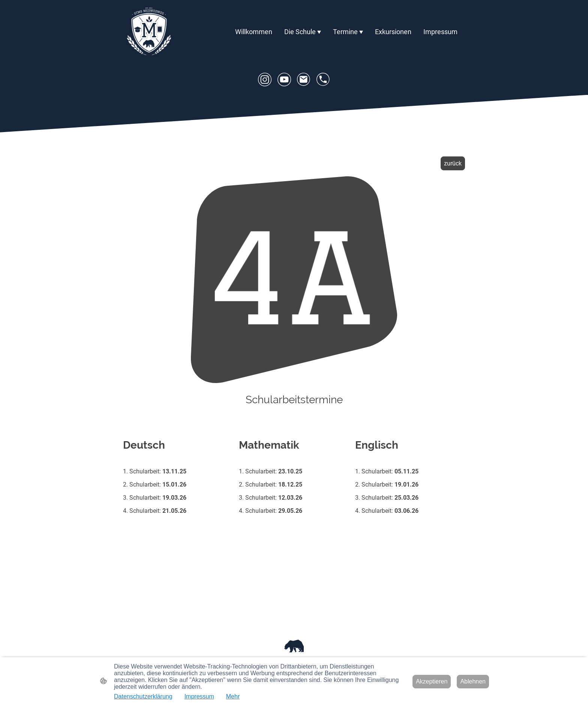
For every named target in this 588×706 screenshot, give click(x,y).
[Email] (304, 80)
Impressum (199, 696)
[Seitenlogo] (149, 32)
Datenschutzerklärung (143, 696)
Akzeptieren (432, 681)
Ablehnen (473, 681)
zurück (453, 163)
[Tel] (323, 80)
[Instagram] (265, 80)
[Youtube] (284, 80)
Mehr (233, 696)
